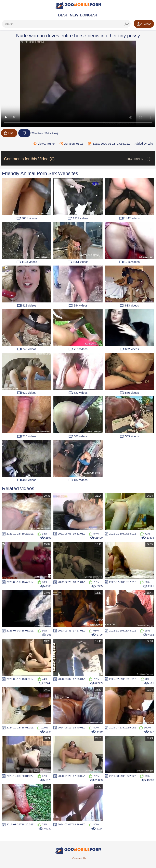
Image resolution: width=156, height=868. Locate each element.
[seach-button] (127, 24)
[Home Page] (78, 6)
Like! (9, 133)
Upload (144, 24)
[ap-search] (66, 24)
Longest (89, 15)
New (74, 15)
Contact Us (79, 858)
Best (63, 15)
